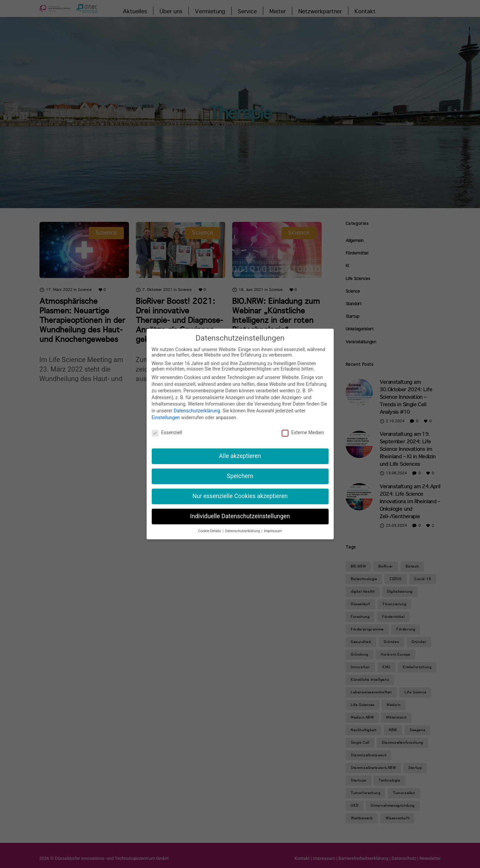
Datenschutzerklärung (197, 411)
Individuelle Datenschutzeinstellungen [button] (240, 516)
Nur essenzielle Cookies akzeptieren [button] (240, 496)
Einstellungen (166, 417)
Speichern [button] (240, 476)
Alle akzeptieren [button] (240, 456)
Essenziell (167, 432)
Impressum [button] (273, 531)
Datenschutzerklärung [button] (243, 531)
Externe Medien (303, 432)
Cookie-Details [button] (210, 531)
